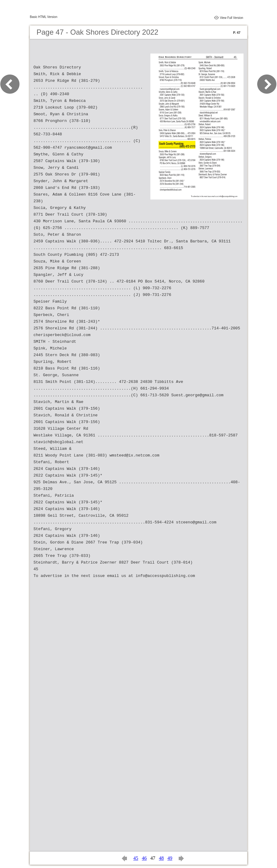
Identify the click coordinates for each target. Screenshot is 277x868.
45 (136, 858)
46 (144, 858)
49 (170, 858)
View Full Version (231, 18)
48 (161, 858)
